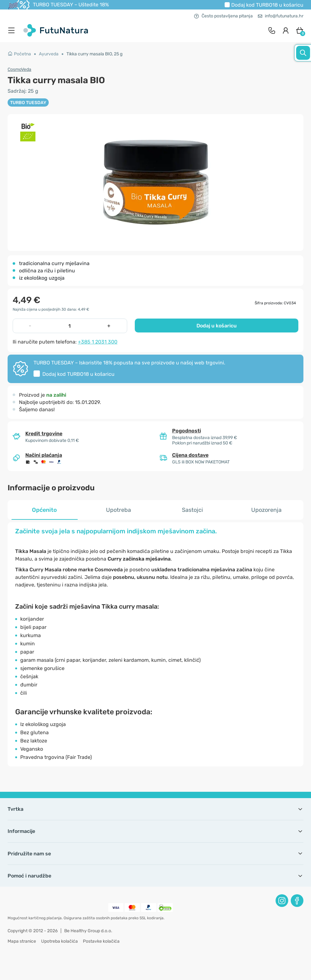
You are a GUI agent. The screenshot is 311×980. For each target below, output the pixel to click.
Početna (19, 54)
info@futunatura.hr (281, 16)
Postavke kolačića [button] (101, 941)
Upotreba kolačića (59, 941)
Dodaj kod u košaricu (267, 5)
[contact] (272, 30)
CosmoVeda (19, 69)
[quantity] (69, 326)
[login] (286, 30)
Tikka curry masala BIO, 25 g (94, 54)
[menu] (13, 30)
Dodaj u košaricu (217, 326)
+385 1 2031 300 (98, 342)
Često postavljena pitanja (223, 16)
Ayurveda (49, 54)
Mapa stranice (22, 941)
